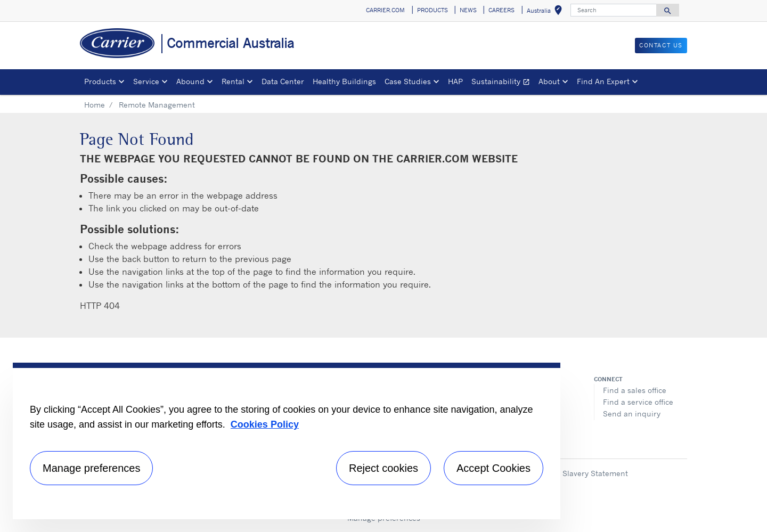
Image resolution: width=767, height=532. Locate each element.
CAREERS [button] (501, 10)
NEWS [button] (468, 10)
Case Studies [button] (408, 81)
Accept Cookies (493, 468)
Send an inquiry (632, 414)
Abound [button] (190, 81)
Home (95, 105)
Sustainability (503, 83)
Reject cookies (383, 468)
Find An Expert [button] (603, 81)
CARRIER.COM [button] (385, 10)
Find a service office (638, 402)
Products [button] (100, 81)
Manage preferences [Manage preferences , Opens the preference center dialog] (91, 468)
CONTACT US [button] (661, 45)
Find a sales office (635, 390)
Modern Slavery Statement (580, 473)
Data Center (283, 81)
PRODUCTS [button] (433, 10)
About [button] (549, 81)
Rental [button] (233, 81)
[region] (287, 441)
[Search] (614, 10)
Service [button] (146, 81)
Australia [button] (546, 12)
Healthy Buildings (344, 81)
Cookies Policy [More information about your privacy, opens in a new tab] (265, 424)
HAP (455, 81)
